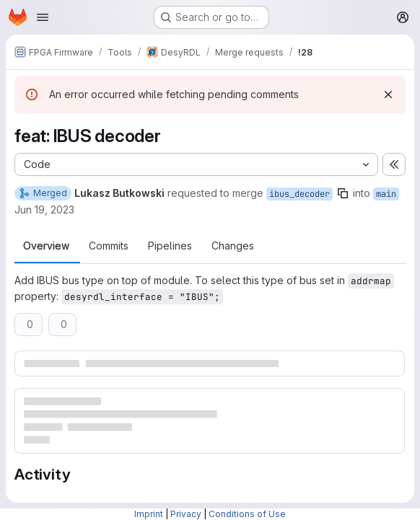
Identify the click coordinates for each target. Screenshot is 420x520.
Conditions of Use (247, 514)
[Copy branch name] (343, 193)
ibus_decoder (299, 194)
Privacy (186, 514)
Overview (46, 246)
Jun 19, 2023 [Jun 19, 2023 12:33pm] (44, 210)
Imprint (149, 514)
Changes (233, 246)
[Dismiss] (388, 94)
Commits (109, 246)
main (386, 194)
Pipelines (170, 246)
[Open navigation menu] (43, 17)
